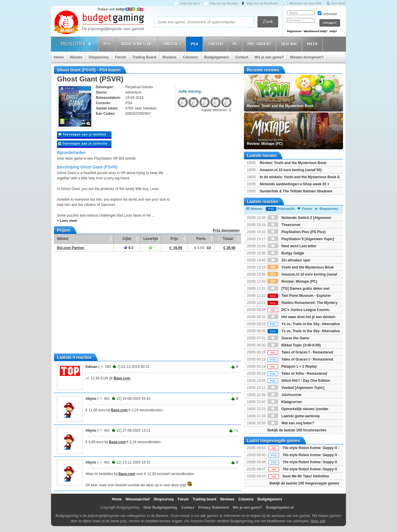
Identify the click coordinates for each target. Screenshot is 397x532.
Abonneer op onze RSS (305, 3)
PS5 (108, 44)
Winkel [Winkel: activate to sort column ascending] (63, 239)
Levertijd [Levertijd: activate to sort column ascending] (151, 239)
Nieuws (76, 57)
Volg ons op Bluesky (224, 3)
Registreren (294, 31)
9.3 (128, 248)
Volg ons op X (190, 3)
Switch (216, 44)
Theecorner (284, 225)
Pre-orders (260, 44)
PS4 (195, 44)
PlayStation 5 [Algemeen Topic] (301, 239)
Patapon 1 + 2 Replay (292, 366)
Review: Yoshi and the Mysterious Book (293, 163)
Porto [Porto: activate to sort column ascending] (201, 239)
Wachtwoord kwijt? (316, 31)
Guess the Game (288, 338)
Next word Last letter (292, 246)
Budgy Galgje (286, 253)
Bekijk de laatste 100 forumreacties (297, 430)
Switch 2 (173, 44)
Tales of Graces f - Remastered (300, 352)
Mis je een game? (269, 57)
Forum (120, 57)
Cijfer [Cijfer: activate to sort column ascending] (127, 239)
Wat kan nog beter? (291, 423)
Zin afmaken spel (289, 260)
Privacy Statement (214, 508)
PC (236, 44)
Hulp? (333, 31)
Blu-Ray (290, 44)
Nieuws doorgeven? (307, 57)
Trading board (204, 499)
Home (59, 57)
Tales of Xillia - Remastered (297, 374)
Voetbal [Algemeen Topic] (296, 388)
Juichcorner (285, 395)
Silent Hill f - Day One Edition (299, 381)
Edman (91, 367)
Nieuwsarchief (138, 499)
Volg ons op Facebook (262, 3)
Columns (190, 57)
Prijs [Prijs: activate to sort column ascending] (174, 239)
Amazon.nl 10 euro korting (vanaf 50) (291, 170)
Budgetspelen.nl (280, 508)
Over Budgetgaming (160, 508)
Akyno (91, 399)
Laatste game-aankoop (294, 416)
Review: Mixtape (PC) (292, 281)
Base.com (122, 378)
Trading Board (144, 57)
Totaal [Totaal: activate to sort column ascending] (228, 239)
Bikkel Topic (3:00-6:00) (294, 345)
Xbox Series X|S (137, 44)
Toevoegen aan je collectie (83, 144)
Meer (313, 44)
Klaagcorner (285, 402)
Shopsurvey (99, 57)
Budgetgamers (216, 57)
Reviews (170, 57)
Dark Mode (338, 3)
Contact (242, 57)
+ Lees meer (67, 221)
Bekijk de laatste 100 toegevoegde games (304, 483)
